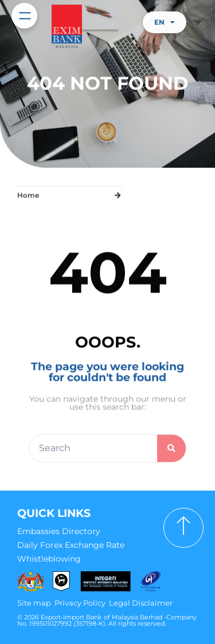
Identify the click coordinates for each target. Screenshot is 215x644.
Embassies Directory (59, 531)
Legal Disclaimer (141, 603)
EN (165, 22)
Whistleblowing (49, 559)
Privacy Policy (80, 603)
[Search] (171, 453)
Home (28, 194)
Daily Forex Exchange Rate (71, 545)
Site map (34, 603)
